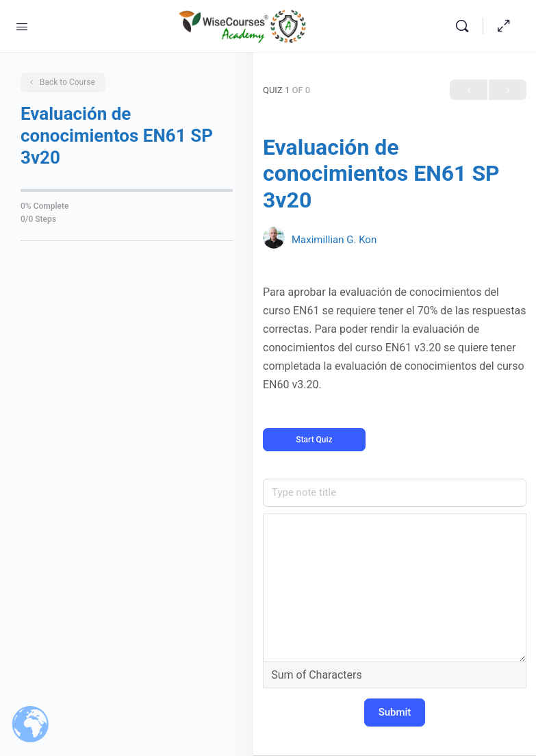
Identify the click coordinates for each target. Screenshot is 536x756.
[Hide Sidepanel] (504, 26)
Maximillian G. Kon (334, 240)
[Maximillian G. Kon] (274, 239)
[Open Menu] (22, 25)
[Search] (465, 26)
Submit (395, 712)
